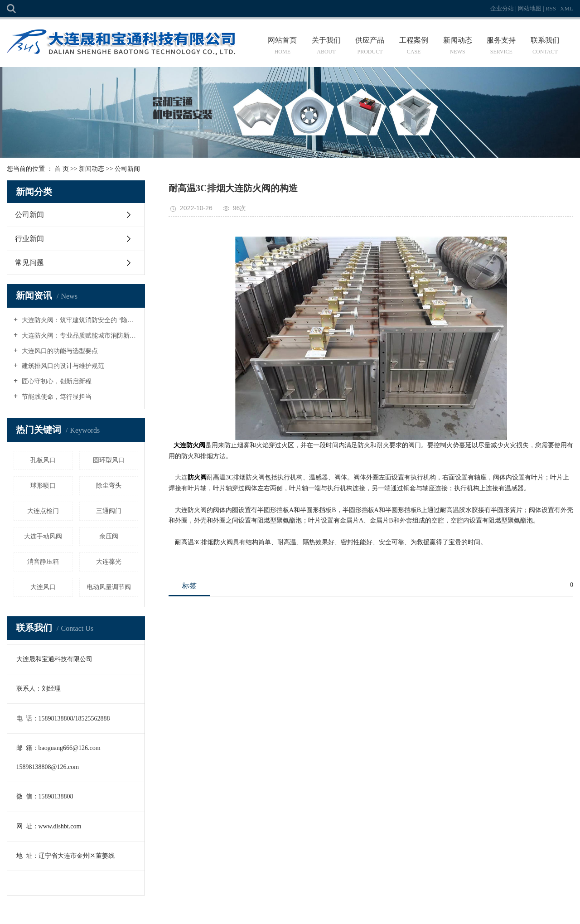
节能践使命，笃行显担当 (56, 397)
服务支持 (501, 46)
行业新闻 (29, 239)
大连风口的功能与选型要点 (59, 351)
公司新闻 (127, 169)
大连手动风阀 (43, 536)
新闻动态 (457, 46)
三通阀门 (109, 511)
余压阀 (109, 536)
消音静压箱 (43, 562)
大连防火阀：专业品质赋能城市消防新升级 (79, 336)
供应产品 (370, 46)
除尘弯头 (109, 486)
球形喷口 (43, 486)
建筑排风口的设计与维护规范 (62, 366)
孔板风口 (43, 460)
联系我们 (545, 46)
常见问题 (29, 263)
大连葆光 (109, 562)
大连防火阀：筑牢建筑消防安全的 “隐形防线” (79, 320)
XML (567, 8)
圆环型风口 (109, 460)
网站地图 (530, 8)
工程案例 (414, 46)
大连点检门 (43, 511)
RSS (551, 8)
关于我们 (326, 46)
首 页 (62, 169)
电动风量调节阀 (109, 587)
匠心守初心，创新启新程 (56, 381)
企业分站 (502, 8)
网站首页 (283, 46)
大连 (181, 477)
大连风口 (43, 587)
